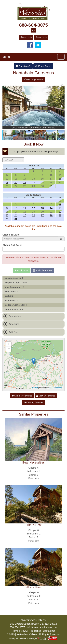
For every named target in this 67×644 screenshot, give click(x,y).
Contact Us (49, 631)
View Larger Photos (34, 79)
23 (7, 215)
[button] (62, 86)
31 (51, 186)
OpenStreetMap (55, 388)
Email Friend (43, 66)
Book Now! (22, 271)
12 (33, 208)
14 (51, 208)
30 (7, 219)
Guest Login (41, 37)
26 (33, 215)
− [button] (9, 349)
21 (25, 182)
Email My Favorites (33, 402)
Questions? (23, 66)
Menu (6, 57)
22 (60, 212)
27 (42, 215)
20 (16, 182)
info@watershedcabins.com (42, 627)
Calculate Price (42, 271)
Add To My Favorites (22, 396)
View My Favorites (46, 396)
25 (25, 215)
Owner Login (26, 37)
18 (60, 179)
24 (16, 215)
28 (51, 215)
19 (7, 182)
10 (16, 208)
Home (15, 631)
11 (25, 208)
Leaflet (35, 388)
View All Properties (31, 631)
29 (60, 215)
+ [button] (9, 344)
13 (42, 208)
